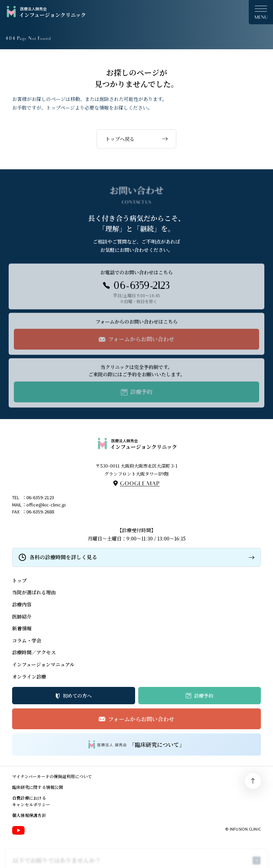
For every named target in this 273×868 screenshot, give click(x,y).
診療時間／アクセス (34, 652)
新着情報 (22, 628)
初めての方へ (77, 696)
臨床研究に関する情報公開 (38, 787)
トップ (19, 580)
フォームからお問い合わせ (141, 719)
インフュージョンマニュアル (43, 664)
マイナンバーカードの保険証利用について (52, 776)
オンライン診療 (29, 676)
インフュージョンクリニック (46, 12)
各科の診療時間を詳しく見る (63, 557)
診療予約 (204, 696)
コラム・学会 (27, 640)
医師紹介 (22, 616)
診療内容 (22, 604)
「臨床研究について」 (136, 744)
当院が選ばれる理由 (34, 592)
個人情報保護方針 (29, 815)
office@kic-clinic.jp (46, 505)
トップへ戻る (120, 139)
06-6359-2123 (40, 497)
